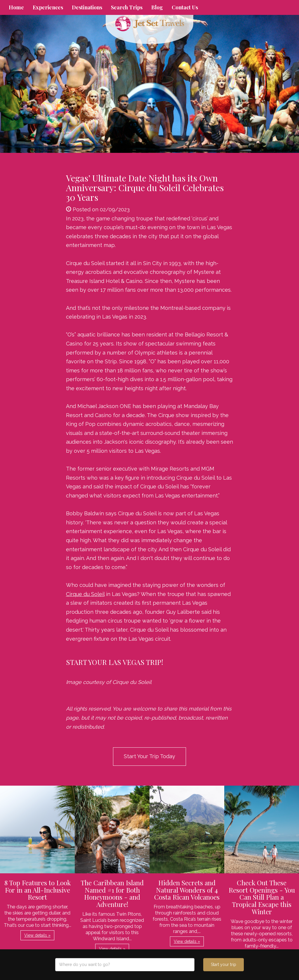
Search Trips (127, 7)
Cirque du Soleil (85, 594)
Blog (157, 7)
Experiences (48, 7)
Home (16, 7)
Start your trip (224, 965)
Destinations (87, 7)
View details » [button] (37, 935)
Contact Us (185, 7)
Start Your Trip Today (149, 756)
